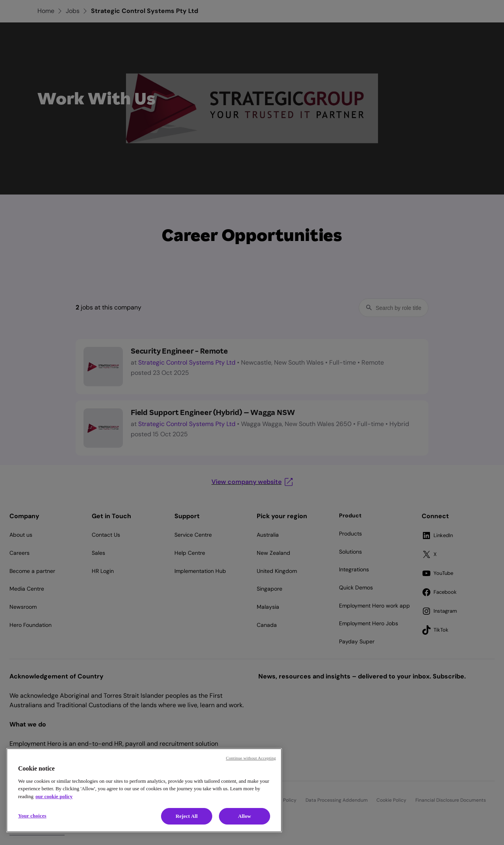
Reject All (187, 816)
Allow (244, 816)
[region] (144, 790)
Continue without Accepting (251, 758)
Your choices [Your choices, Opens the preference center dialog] (32, 816)
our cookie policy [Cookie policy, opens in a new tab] (54, 796)
